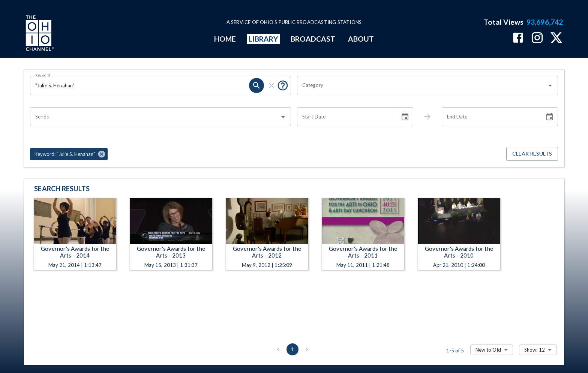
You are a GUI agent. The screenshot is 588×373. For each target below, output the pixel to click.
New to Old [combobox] (488, 350)
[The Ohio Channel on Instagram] (537, 38)
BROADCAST (313, 39)
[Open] (550, 85)
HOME (225, 39)
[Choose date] (405, 117)
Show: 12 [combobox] (535, 350)
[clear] (271, 85)
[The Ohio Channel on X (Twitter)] (556, 38)
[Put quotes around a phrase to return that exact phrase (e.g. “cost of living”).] (283, 85)
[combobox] (422, 85)
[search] (256, 85)
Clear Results (532, 154)
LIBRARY (263, 39)
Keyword (43, 75)
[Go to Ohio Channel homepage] (39, 34)
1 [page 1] (292, 349)
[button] (69, 154)
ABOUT (361, 39)
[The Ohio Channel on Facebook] (518, 38)
